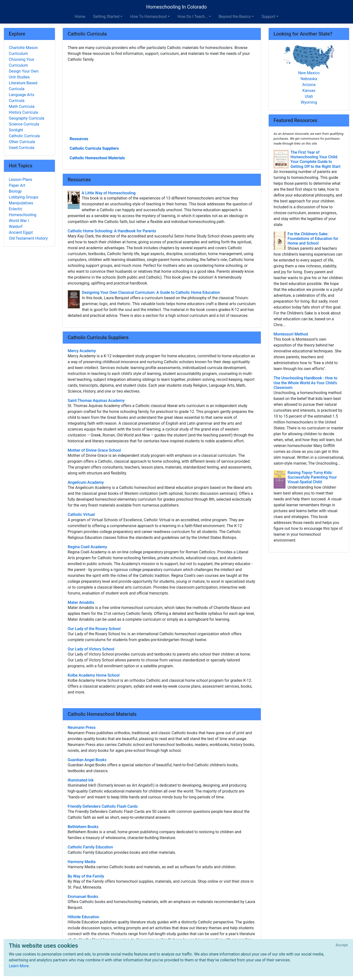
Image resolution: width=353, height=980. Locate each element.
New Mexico (309, 73)
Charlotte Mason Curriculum (23, 51)
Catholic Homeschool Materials (97, 158)
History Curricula (23, 112)
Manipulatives (21, 203)
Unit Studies (19, 77)
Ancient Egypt (21, 232)
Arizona (309, 85)
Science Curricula (24, 124)
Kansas (309, 91)
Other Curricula (22, 142)
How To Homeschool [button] (148, 17)
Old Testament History (28, 238)
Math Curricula (22, 106)
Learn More (19, 966)
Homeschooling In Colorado (176, 7)
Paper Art (17, 185)
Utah (309, 96)
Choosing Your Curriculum (22, 62)
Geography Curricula (26, 118)
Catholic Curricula (24, 136)
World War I (19, 221)
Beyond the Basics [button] (235, 17)
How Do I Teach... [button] (193, 17)
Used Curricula (22, 148)
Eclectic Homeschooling (23, 212)
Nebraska (309, 79)
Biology (15, 191)
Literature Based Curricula (23, 86)
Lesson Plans (20, 180)
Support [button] (268, 17)
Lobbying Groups (24, 197)
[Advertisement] (162, 99)
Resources (79, 139)
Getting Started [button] (106, 17)
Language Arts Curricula (22, 98)
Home (80, 17)
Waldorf (16, 227)
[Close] (342, 945)
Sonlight (16, 130)
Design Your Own (24, 71)
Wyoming (309, 102)
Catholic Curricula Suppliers (94, 148)
